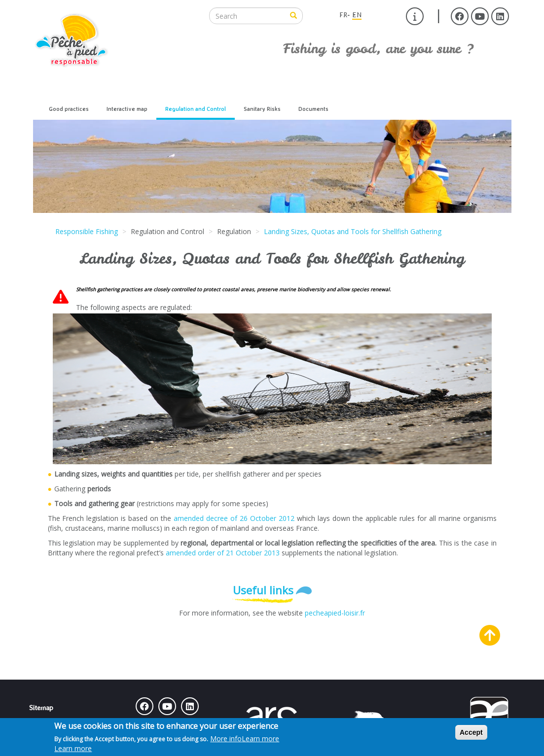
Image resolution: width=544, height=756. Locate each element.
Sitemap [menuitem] (41, 708)
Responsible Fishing (87, 231)
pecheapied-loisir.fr (335, 613)
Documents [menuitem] (313, 109)
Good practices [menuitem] (69, 109)
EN (357, 15)
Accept (471, 732)
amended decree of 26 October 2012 (234, 518)
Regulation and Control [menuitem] (196, 109)
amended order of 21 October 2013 (223, 553)
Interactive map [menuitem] (127, 109)
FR (343, 15)
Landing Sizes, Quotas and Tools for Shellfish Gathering (353, 231)
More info (245, 739)
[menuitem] (415, 16)
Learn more (260, 739)
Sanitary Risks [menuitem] (262, 109)
